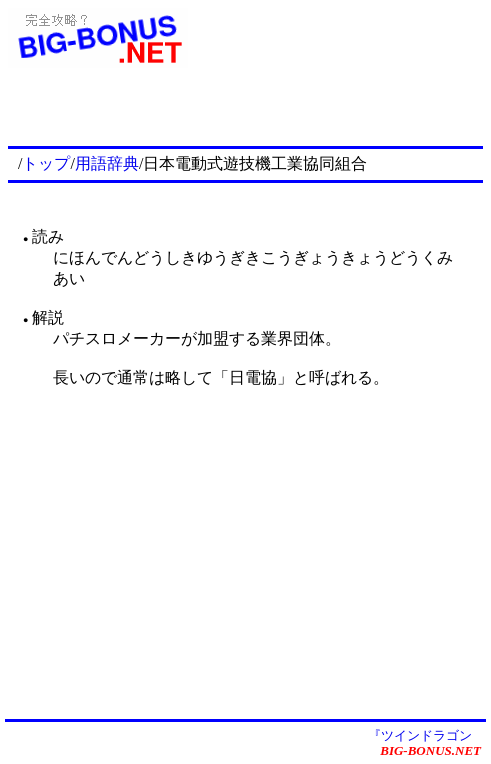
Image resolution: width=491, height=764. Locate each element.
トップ (46, 163)
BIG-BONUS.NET (430, 750)
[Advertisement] (249, 112)
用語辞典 (107, 163)
